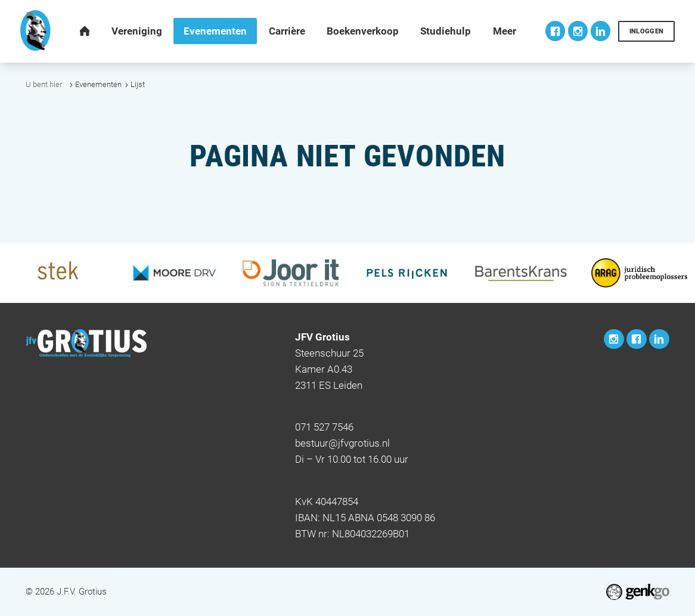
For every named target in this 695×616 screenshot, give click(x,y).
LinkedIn (601, 31)
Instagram (578, 31)
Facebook (556, 31)
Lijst (138, 84)
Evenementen (98, 84)
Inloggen (647, 31)
